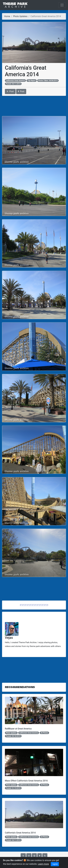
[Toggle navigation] (62, 5)
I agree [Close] (55, 864)
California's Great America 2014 (20, 833)
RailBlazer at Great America (18, 729)
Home (7, 16)
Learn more (43, 864)
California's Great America (15, 81)
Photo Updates (20, 16)
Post (10, 91)
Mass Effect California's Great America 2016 (26, 781)
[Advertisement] (34, 106)
